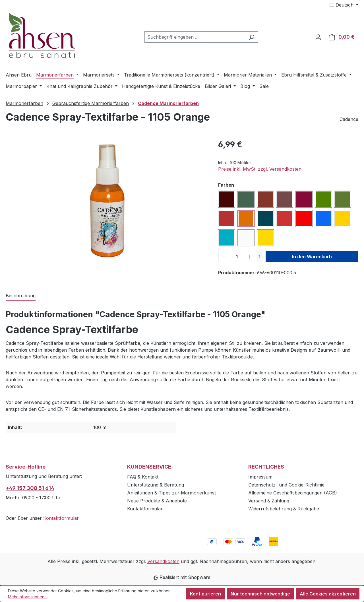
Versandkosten (163, 561)
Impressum (260, 477)
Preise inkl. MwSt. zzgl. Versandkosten (260, 169)
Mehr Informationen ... (28, 597)
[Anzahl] (237, 257)
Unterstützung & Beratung (156, 485)
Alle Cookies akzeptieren (328, 594)
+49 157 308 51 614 (30, 488)
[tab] (21, 296)
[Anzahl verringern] (224, 257)
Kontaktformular (61, 518)
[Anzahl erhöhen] (250, 257)
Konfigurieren (205, 594)
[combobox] (195, 37)
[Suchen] (252, 37)
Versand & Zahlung (269, 501)
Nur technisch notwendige (260, 594)
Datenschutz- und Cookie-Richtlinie (286, 485)
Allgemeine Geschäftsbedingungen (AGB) (293, 493)
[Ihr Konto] (318, 37)
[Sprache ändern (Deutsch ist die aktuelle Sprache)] (344, 5)
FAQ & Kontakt (143, 477)
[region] (106, 200)
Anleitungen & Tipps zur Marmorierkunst (171, 493)
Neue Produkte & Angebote (157, 501)
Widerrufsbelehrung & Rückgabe (284, 509)
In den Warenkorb (312, 257)
